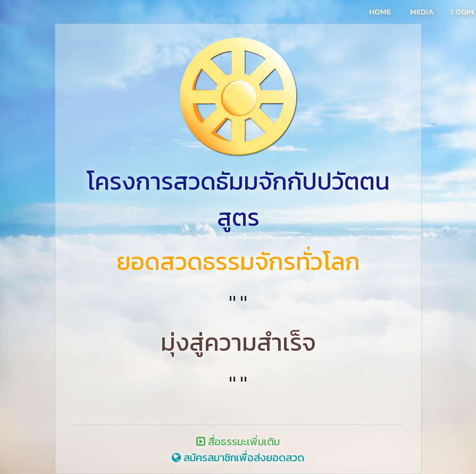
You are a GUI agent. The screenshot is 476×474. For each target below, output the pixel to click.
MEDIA (422, 11)
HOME (380, 11)
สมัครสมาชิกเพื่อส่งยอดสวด (238, 458)
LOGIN (462, 11)
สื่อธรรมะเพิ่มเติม (238, 442)
